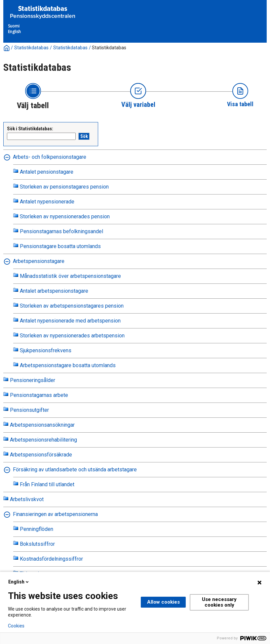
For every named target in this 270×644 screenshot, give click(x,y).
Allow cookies (163, 602)
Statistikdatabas (31, 48)
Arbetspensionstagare (39, 261)
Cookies (16, 626)
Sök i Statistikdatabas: (30, 129)
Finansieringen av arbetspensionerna (55, 514)
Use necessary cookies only (219, 602)
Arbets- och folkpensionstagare (50, 157)
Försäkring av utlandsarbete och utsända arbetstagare (75, 470)
